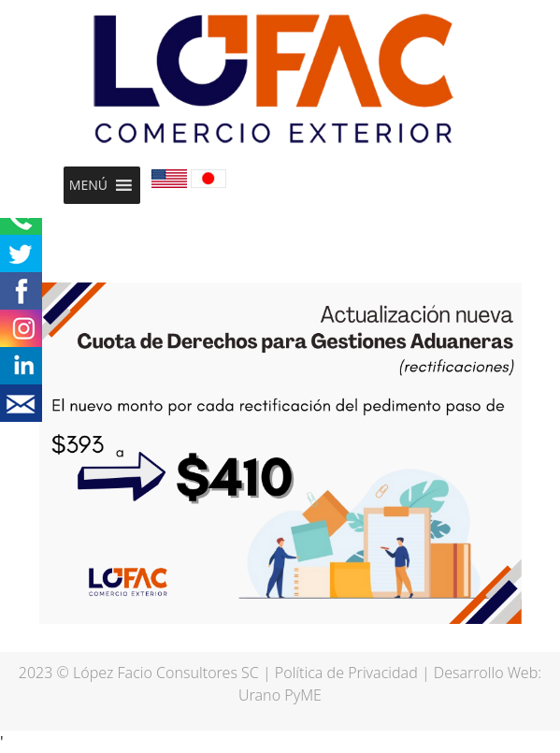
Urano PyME (280, 695)
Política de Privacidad (346, 673)
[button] (88, 185)
